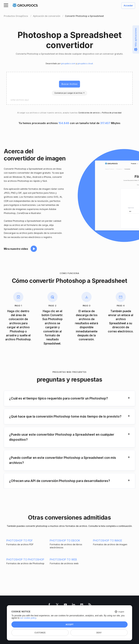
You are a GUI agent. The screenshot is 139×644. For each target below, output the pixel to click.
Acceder (128, 6)
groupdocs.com (68, 64)
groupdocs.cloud (85, 64)
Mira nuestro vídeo (16, 249)
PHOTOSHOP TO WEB (63, 559)
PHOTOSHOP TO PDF (20, 540)
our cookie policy (28, 618)
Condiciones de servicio (89, 113)
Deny (99, 633)
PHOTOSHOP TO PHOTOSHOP (25, 559)
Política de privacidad (112, 113)
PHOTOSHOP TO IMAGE (108, 540)
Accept (69, 624)
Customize (40, 633)
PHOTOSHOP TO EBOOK (65, 540)
